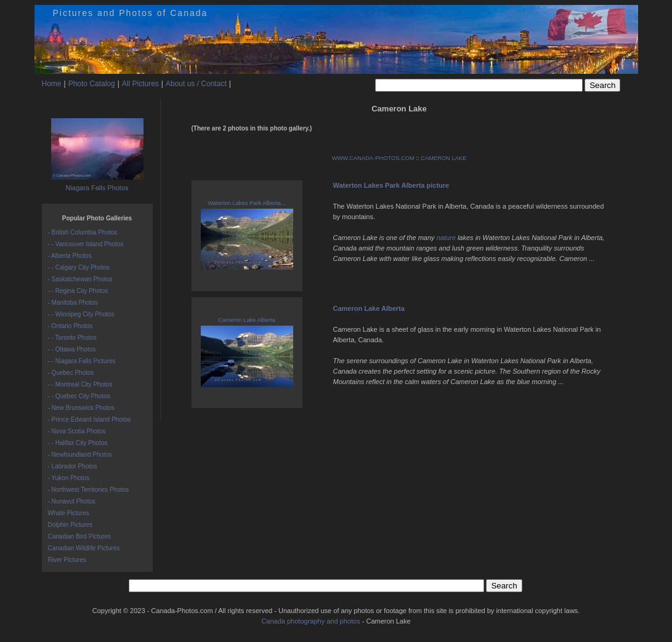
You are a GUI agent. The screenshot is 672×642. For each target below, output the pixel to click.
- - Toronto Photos (72, 338)
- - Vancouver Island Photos (86, 244)
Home (52, 84)
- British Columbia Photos (83, 232)
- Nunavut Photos (72, 501)
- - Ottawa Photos (72, 349)
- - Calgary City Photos (79, 267)
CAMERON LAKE (443, 158)
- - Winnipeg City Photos (81, 314)
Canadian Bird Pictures (79, 536)
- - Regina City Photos (78, 291)
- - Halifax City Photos (78, 443)
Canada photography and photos (310, 621)
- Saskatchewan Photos (80, 279)
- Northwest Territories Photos (89, 490)
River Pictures (67, 560)
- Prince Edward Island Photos (90, 419)
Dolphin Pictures (71, 525)
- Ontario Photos (71, 326)
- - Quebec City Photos (79, 396)
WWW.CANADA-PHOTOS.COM (373, 158)
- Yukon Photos (69, 478)
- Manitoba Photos (73, 303)
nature (446, 238)
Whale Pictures (69, 513)
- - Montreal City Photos (80, 384)
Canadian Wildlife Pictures (84, 548)
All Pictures (140, 84)
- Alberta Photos (70, 256)
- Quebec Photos (71, 373)
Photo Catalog (92, 84)
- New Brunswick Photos (81, 408)
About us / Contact (196, 84)
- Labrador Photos (73, 466)
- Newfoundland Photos (80, 455)
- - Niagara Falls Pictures (82, 361)
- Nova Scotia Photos (77, 431)
